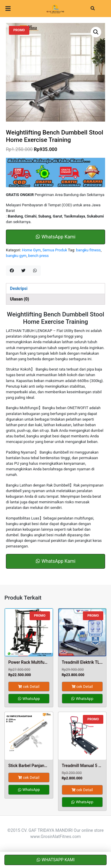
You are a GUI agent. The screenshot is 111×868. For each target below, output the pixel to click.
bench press (38, 256)
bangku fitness (88, 250)
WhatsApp (29, 699)
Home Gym (31, 250)
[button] (96, 32)
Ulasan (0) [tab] (20, 299)
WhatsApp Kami (55, 237)
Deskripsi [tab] (19, 288)
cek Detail (29, 687)
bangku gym (16, 256)
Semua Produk (55, 250)
